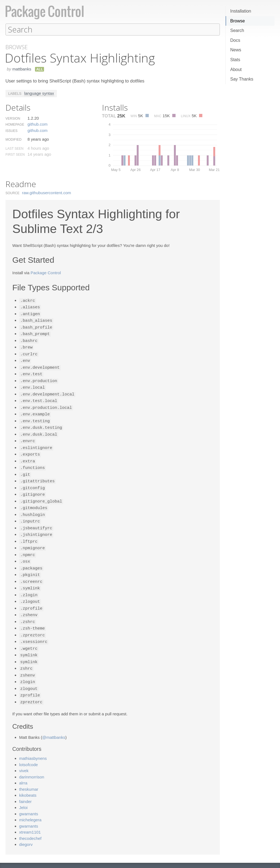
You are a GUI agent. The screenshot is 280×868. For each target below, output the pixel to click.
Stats (235, 60)
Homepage (15, 124)
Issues (11, 131)
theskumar (29, 772)
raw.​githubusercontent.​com (47, 192)
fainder (25, 785)
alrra (23, 766)
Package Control (46, 272)
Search (237, 30)
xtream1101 (30, 815)
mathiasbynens (33, 741)
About (236, 70)
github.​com (37, 124)
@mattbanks (54, 720)
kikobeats (28, 778)
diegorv (26, 827)
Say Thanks (242, 79)
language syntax (39, 93)
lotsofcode (28, 748)
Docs (235, 40)
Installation (241, 11)
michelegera (30, 803)
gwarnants (29, 797)
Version (13, 118)
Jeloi (23, 791)
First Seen (15, 154)
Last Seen (14, 148)
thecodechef (30, 821)
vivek (24, 754)
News (236, 50)
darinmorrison (32, 760)
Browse (237, 21)
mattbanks (22, 69)
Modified (14, 139)
